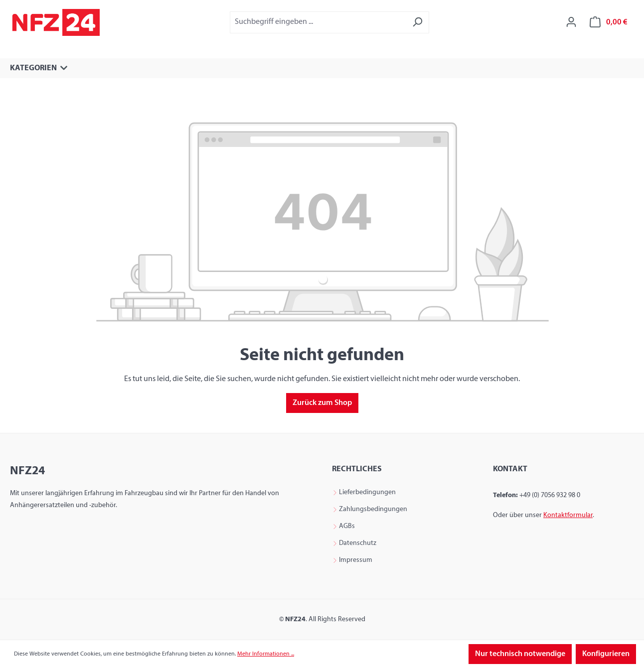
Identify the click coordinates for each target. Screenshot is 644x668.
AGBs (347, 527)
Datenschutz (358, 543)
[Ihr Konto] (571, 22)
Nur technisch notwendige (520, 654)
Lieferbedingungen (367, 493)
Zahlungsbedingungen (373, 510)
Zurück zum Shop (322, 403)
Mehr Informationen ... (266, 654)
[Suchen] (417, 22)
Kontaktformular (568, 515)
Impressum (356, 560)
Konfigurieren (606, 654)
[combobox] (318, 22)
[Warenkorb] (609, 22)
